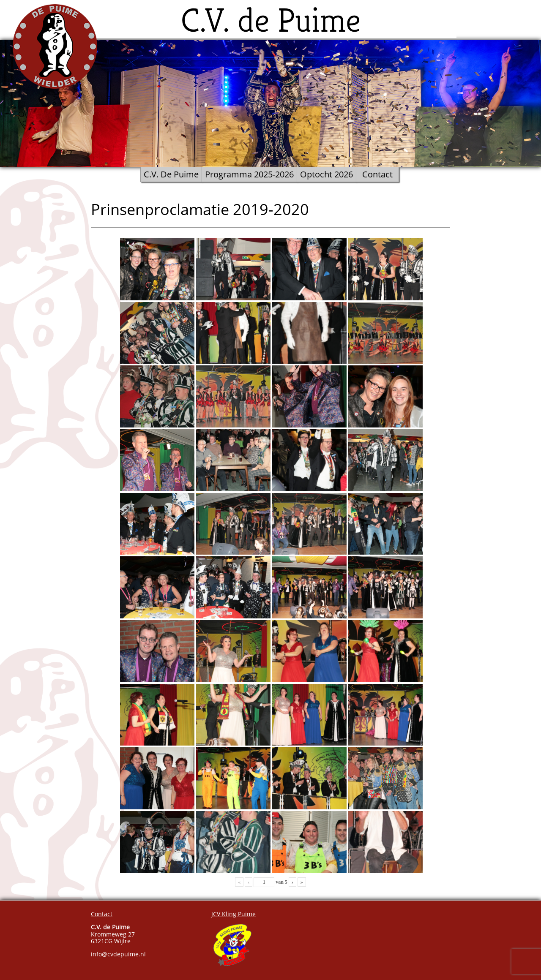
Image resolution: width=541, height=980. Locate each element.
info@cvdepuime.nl (118, 954)
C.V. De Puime (171, 174)
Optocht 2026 (327, 174)
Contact (377, 174)
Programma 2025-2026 (249, 174)
